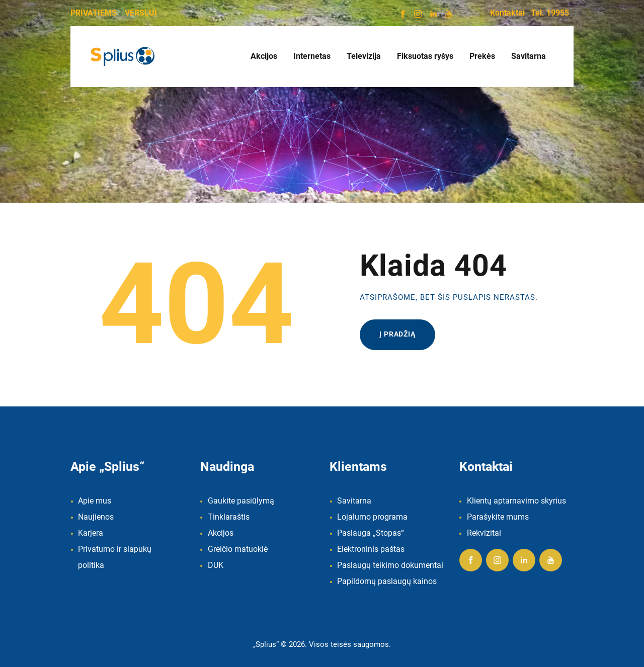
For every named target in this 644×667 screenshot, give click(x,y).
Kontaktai (507, 13)
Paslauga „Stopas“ (371, 533)
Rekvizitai (484, 533)
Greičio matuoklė (238, 549)
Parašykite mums (498, 517)
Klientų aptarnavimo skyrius (516, 501)
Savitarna (354, 501)
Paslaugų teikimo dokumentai (390, 565)
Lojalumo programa (372, 517)
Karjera (91, 533)
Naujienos (96, 517)
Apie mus (95, 501)
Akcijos (221, 533)
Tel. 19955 (550, 13)
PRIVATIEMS (94, 13)
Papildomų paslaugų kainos (387, 581)
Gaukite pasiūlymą (241, 501)
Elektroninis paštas (371, 549)
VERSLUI (141, 13)
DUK (216, 565)
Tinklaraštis (229, 517)
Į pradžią (397, 334)
